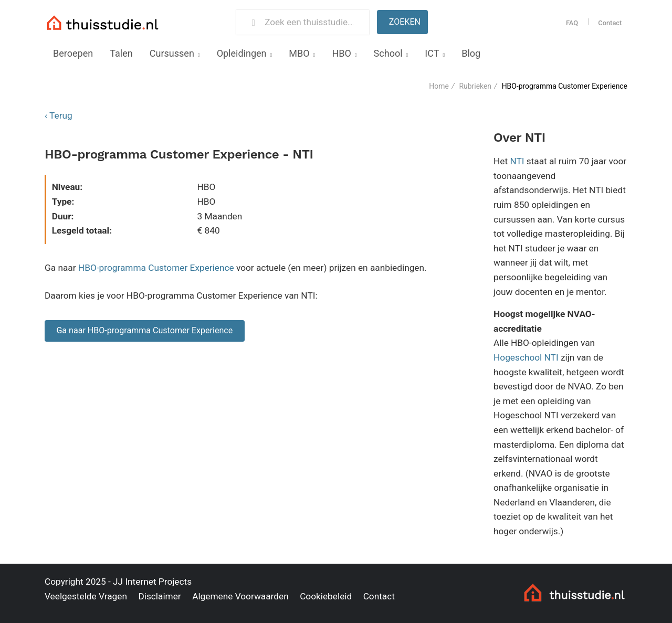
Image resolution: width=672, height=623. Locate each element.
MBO (299, 53)
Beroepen (73, 53)
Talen (121, 53)
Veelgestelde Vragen (86, 596)
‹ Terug (59, 115)
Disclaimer (159, 596)
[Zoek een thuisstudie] (312, 22)
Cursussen (172, 53)
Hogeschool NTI (526, 357)
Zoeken (405, 22)
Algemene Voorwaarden (240, 596)
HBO (341, 53)
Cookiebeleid (326, 596)
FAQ (572, 23)
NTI (517, 161)
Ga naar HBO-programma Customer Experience (144, 330)
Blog (471, 53)
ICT (432, 53)
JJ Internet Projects (152, 582)
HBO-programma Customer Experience (156, 268)
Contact (610, 23)
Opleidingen (242, 53)
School (388, 53)
